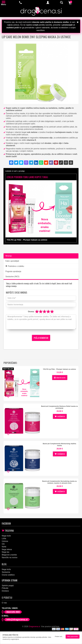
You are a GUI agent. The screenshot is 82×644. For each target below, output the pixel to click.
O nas (4, 603)
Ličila (4, 538)
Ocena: (31, 312)
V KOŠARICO (60, 416)
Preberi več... (59, 637)
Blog (4, 564)
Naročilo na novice (10, 557)
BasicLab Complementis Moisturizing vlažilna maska (59, 445)
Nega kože (6, 536)
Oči (3, 544)
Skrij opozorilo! (73, 637)
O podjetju (7, 598)
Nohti (4, 547)
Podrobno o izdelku (15, 266)
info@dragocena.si (17, 620)
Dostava (5, 591)
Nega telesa (7, 549)
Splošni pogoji (8, 586)
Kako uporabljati (12, 261)
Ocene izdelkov (8, 575)
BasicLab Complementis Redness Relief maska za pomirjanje (59, 407)
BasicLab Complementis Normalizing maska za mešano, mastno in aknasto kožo (59, 482)
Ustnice (5, 541)
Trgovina (8, 531)
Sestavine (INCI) (12, 277)
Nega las (6, 552)
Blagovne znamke (9, 555)
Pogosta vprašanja (13, 271)
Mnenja (9, 256)
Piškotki (5, 588)
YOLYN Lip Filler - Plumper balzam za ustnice (59, 369)
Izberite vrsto (60, 378)
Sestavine (6, 572)
